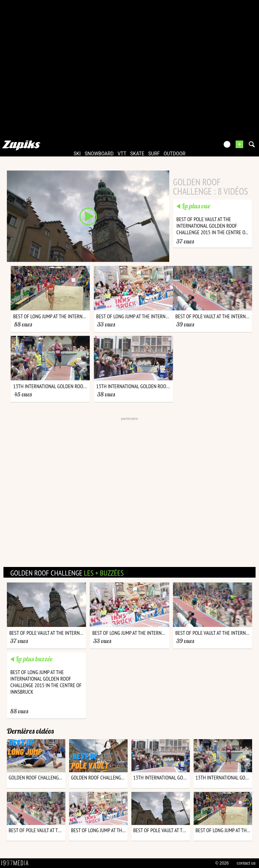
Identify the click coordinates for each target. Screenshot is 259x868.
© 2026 (222, 863)
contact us (246, 863)
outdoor (175, 154)
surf (154, 154)
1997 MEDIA (17, 863)
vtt (122, 154)
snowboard (99, 154)
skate (137, 154)
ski (77, 154)
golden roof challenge (67, 573)
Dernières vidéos (30, 731)
